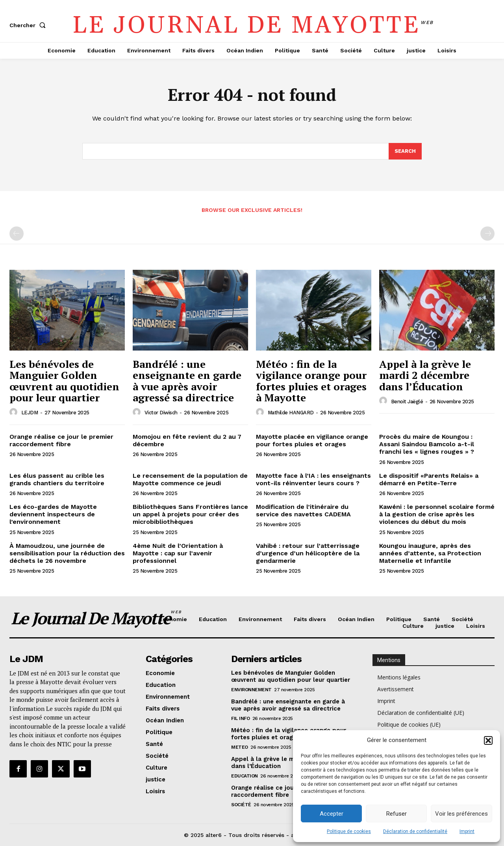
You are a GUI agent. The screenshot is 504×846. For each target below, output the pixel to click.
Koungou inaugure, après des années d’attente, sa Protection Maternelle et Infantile (430, 553)
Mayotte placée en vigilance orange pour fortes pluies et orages (312, 440)
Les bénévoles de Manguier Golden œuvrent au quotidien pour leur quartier (64, 381)
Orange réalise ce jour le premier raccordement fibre (61, 440)
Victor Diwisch (161, 413)
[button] (488, 740)
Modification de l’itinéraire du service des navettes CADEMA (303, 510)
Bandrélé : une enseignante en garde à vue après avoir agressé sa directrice (187, 381)
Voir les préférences (461, 814)
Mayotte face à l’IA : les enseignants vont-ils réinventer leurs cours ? (313, 479)
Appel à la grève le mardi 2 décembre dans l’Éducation (425, 375)
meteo (240, 747)
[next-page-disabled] (487, 234)
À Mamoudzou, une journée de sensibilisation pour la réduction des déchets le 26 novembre (67, 553)
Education (245, 776)
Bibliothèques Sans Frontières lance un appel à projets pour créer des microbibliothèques (190, 514)
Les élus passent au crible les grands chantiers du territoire (57, 479)
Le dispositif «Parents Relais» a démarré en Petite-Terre (429, 479)
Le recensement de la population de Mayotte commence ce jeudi (190, 479)
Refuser (397, 814)
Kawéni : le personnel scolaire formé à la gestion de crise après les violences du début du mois (437, 514)
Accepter (332, 814)
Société (241, 805)
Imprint (467, 831)
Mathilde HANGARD (291, 413)
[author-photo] (15, 412)
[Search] (405, 151)
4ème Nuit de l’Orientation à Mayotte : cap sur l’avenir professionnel (178, 553)
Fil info (240, 718)
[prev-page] (17, 234)
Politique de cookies (349, 831)
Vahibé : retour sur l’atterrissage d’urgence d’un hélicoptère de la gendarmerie (308, 553)
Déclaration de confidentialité (415, 831)
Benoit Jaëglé (407, 402)
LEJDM (30, 413)
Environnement (251, 690)
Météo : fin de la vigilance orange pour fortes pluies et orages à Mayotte (311, 381)
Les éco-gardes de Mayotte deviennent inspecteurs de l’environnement (53, 514)
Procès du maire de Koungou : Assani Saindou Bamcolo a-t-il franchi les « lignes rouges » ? (427, 444)
